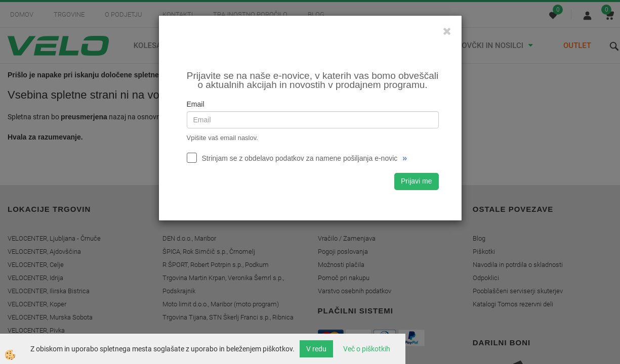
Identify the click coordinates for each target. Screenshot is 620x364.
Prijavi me (416, 181)
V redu (316, 349)
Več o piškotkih (367, 349)
